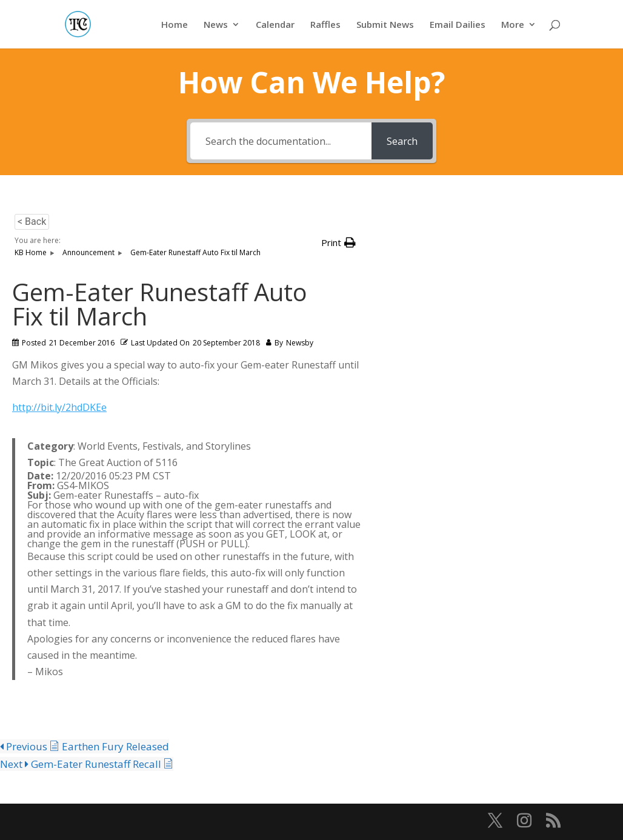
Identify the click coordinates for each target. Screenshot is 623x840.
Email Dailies (458, 25)
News (216, 25)
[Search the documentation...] (281, 141)
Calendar (275, 25)
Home (175, 25)
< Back (32, 222)
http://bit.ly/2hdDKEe (59, 407)
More (513, 25)
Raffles (325, 25)
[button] (338, 243)
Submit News (385, 25)
